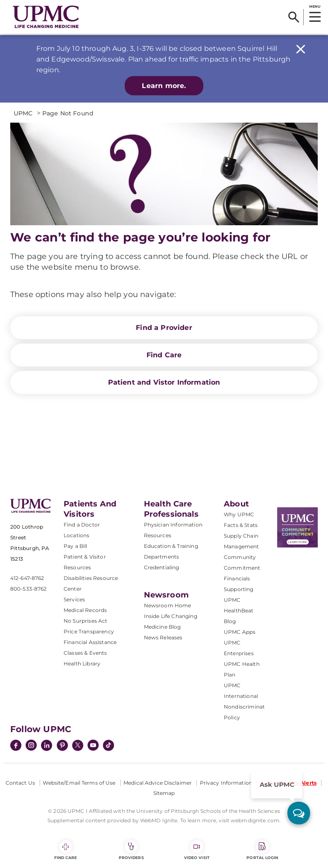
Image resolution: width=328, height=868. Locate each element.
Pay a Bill (76, 546)
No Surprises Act (86, 621)
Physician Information (173, 525)
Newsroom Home (168, 605)
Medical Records (85, 610)
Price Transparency (89, 631)
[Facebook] (16, 746)
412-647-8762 (27, 578)
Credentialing (162, 567)
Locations (76, 535)
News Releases (163, 637)
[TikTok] (108, 745)
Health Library (82, 664)
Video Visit (197, 850)
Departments (162, 557)
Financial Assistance (90, 642)
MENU (315, 6)
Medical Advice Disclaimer (158, 783)
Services (74, 599)
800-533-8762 (28, 589)
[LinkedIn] (47, 746)
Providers (131, 850)
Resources (158, 535)
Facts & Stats (241, 525)
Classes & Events (85, 653)
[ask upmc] (299, 813)
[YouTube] (93, 746)
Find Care (164, 355)
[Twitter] (78, 745)
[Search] (294, 17)
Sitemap (164, 793)
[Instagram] (31, 746)
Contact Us (20, 783)
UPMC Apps (240, 632)
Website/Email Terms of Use (79, 783)
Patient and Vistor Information (164, 382)
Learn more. (164, 86)
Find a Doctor (82, 525)
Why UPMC (239, 514)
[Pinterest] (62, 746)
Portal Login (262, 850)
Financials (237, 578)
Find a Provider (164, 328)
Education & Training (171, 546)
